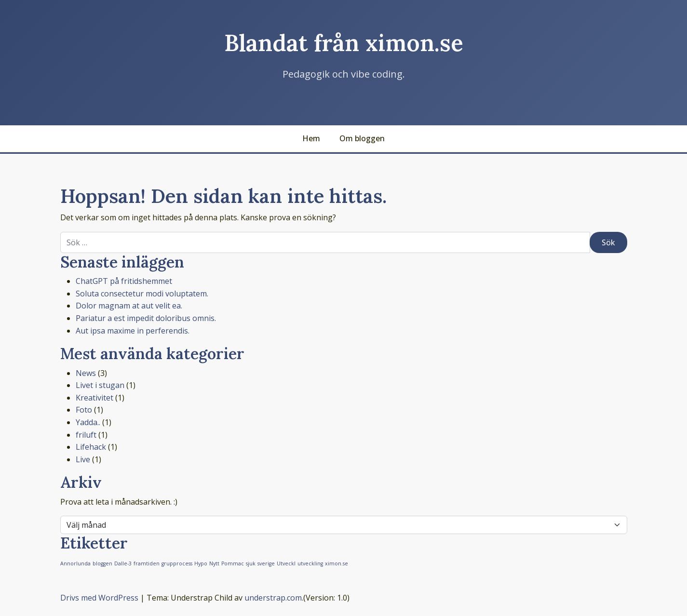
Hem (311, 138)
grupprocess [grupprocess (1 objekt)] (177, 563)
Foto (84, 410)
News (86, 373)
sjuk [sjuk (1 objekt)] (251, 563)
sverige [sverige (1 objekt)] (266, 563)
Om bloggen (362, 138)
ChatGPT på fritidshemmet (124, 281)
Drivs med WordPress (99, 598)
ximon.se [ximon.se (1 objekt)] (337, 563)
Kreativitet (94, 398)
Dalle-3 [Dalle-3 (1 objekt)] (123, 563)
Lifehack (91, 447)
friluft (86, 435)
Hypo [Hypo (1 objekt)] (201, 563)
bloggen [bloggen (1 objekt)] (102, 563)
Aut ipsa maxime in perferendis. (133, 331)
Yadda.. (88, 422)
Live (83, 459)
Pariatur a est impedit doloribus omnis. (146, 318)
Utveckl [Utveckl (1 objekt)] (286, 563)
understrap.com (273, 598)
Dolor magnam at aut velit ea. (129, 306)
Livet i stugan (100, 385)
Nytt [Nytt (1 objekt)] (214, 563)
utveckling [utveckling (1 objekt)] (310, 563)
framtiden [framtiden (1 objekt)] (147, 563)
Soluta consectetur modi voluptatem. (142, 294)
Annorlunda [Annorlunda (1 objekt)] (75, 563)
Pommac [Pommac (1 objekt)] (233, 563)
